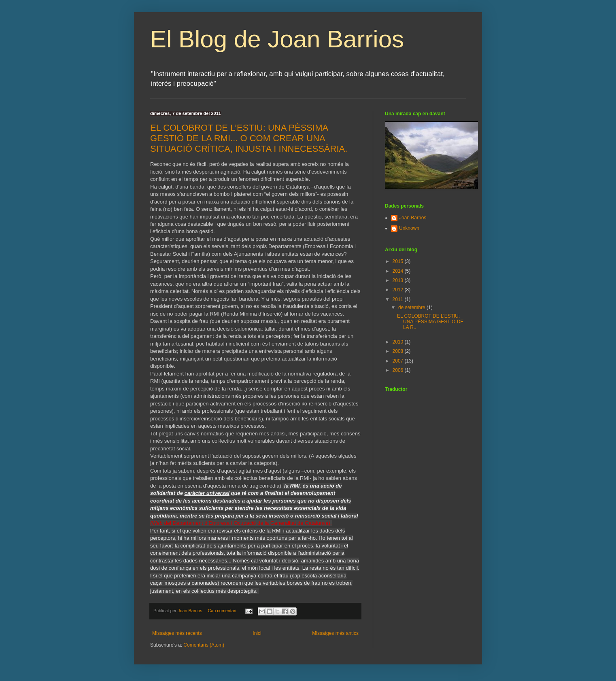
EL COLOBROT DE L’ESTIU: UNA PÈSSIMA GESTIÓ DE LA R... (430, 322)
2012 (399, 290)
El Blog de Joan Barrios (277, 39)
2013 (399, 280)
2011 (399, 299)
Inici (257, 633)
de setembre (412, 308)
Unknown (409, 228)
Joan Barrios (413, 218)
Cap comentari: (223, 611)
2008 (399, 351)
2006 (399, 370)
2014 (399, 271)
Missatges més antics (335, 633)
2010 (399, 342)
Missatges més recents (177, 633)
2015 (399, 261)
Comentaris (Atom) (204, 645)
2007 (399, 361)
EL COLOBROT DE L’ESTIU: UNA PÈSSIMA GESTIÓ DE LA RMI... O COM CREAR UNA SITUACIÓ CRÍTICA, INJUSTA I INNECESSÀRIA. (249, 138)
